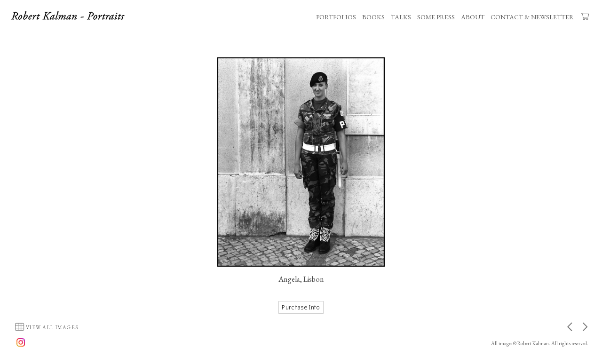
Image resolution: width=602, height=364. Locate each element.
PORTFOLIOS (336, 17)
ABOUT (473, 17)
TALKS (401, 17)
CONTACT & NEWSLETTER (532, 17)
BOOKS (373, 17)
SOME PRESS (436, 17)
